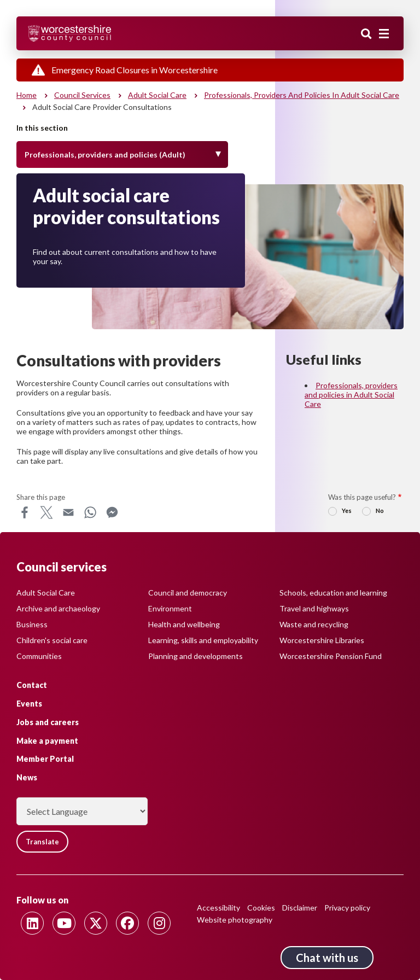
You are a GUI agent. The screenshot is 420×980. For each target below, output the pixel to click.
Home (27, 95)
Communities (39, 656)
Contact (32, 685)
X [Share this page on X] (46, 512)
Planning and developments (196, 656)
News (27, 777)
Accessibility (218, 908)
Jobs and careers (48, 722)
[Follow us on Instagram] (159, 923)
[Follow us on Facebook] (127, 923)
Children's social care (52, 640)
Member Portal (45, 759)
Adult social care (157, 95)
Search (366, 34)
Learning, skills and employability (203, 640)
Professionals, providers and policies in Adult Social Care (302, 95)
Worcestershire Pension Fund (331, 656)
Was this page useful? (362, 497)
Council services (82, 95)
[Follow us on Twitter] (96, 923)
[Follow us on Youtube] (64, 923)
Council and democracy (188, 593)
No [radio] (380, 511)
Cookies (261, 908)
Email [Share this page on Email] (68, 512)
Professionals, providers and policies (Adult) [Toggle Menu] (105, 154)
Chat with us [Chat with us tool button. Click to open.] (327, 958)
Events (29, 704)
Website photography (235, 920)
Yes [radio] (347, 511)
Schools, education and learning (333, 593)
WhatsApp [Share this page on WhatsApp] (90, 512)
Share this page (41, 497)
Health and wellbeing (184, 624)
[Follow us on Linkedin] (32, 923)
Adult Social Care (46, 593)
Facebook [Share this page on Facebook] (25, 512)
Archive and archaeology (58, 608)
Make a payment (47, 741)
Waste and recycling (314, 624)
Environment (170, 608)
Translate (42, 842)
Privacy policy (347, 908)
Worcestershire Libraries (322, 640)
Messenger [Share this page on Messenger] (112, 512)
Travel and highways (314, 608)
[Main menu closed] (384, 34)
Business (32, 624)
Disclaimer (300, 908)
